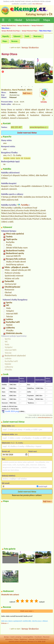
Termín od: (6, 451)
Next (51, 72)
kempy (6, 637)
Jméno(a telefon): (9, 476)
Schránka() (33, 20)
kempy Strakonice (24, 26)
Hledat (18, 20)
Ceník (27, 36)
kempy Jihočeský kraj (9, 26)
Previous (3, 72)
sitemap (32, 639)
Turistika (25, 205)
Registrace (24, 639)
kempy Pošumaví (37, 26)
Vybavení (17, 36)
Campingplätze (28, 637)
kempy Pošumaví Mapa (30, 31)
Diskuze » (5, 623)
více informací (37, 4)
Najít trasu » (27, 93)
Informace (9, 639)
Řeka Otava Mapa (45, 31)
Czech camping (16, 637)
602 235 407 (16, 127)
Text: (4, 459)
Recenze (14, 41)
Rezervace (37, 36)
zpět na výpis (15, 47)
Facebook (38, 637)
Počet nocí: (33, 451)
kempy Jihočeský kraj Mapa (11, 31)
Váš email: (6, 483)
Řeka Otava (5, 28)
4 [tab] (32, 87)
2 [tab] (25, 87)
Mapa (47, 20)
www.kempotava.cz (38, 127)
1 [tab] (22, 87)
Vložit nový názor (27, 611)
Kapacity (6, 36)
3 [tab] (29, 87)
